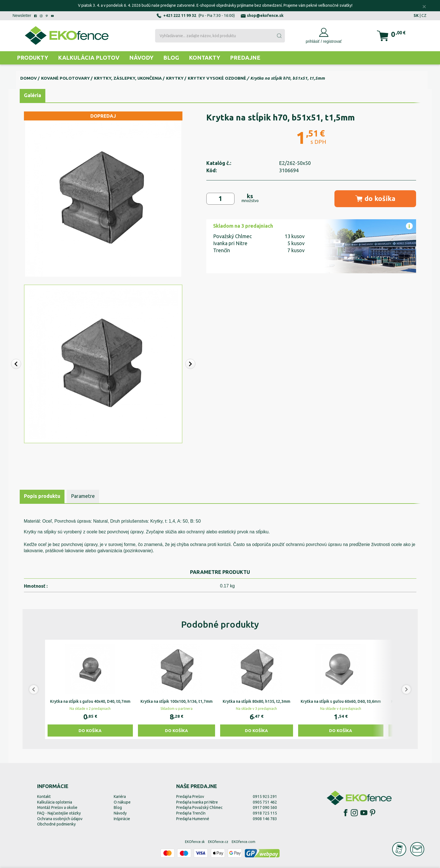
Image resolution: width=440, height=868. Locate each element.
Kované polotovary (65, 78)
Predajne (245, 58)
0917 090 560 (265, 807)
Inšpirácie (122, 819)
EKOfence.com (244, 842)
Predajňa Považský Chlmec (199, 807)
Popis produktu (42, 496)
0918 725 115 (265, 813)
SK (416, 15)
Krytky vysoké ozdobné (217, 78)
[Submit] (279, 36)
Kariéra (120, 797)
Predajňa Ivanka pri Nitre (197, 802)
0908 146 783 (265, 819)
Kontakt (44, 797)
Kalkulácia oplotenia (55, 802)
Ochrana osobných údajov (60, 819)
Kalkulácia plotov (89, 58)
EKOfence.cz (218, 842)
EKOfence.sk (195, 842)
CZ (424, 15)
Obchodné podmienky (56, 824)
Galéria (33, 95)
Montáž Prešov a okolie (57, 807)
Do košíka (90, 731)
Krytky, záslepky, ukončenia (128, 78)
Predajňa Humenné (193, 819)
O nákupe (122, 802)
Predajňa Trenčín (191, 813)
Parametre (83, 496)
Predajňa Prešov (190, 797)
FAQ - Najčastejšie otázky (59, 813)
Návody (141, 58)
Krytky (175, 78)
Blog (171, 58)
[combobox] (220, 36)
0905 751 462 (265, 802)
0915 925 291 (265, 797)
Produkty (33, 58)
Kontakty (205, 58)
